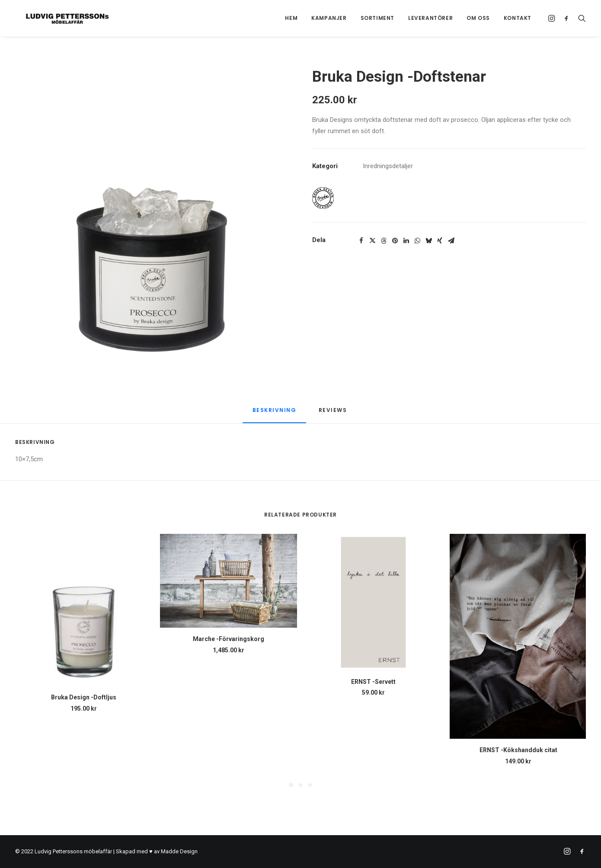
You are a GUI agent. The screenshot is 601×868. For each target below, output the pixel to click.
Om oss (478, 18)
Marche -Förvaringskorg (229, 639)
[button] (553, 18)
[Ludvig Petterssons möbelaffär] (58, 18)
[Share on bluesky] (428, 241)
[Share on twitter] (372, 241)
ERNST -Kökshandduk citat (518, 750)
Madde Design (179, 851)
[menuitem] (291, 18)
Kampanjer (329, 18)
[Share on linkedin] (406, 241)
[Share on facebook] (361, 241)
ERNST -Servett (373, 682)
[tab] (334, 413)
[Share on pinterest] (395, 241)
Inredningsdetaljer (388, 166)
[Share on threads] (384, 241)
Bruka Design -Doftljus (84, 697)
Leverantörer (430, 18)
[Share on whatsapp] (417, 241)
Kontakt (518, 18)
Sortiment (377, 18)
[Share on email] (451, 241)
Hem (291, 18)
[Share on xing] (440, 241)
